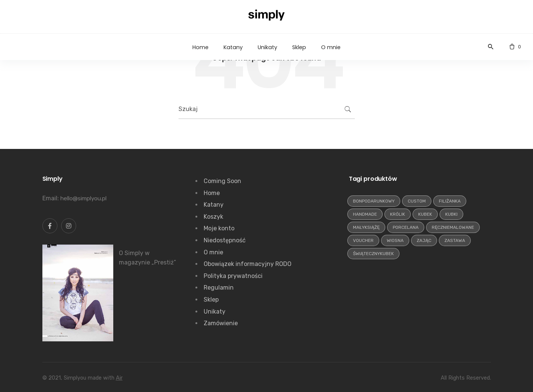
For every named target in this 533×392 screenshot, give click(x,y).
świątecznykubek (373, 254)
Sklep (211, 300)
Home (212, 193)
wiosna (395, 240)
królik (398, 214)
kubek (425, 214)
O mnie (213, 252)
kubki (451, 214)
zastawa (455, 240)
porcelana (406, 227)
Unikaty (215, 312)
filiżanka (450, 201)
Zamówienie (221, 323)
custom (417, 201)
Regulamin (219, 288)
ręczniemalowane (453, 227)
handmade (365, 214)
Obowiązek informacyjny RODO (248, 264)
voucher (363, 240)
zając (424, 240)
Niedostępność (225, 240)
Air (119, 378)
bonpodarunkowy (374, 201)
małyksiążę (366, 227)
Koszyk (213, 217)
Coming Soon (222, 181)
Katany (214, 205)
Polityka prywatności (233, 276)
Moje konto (219, 228)
